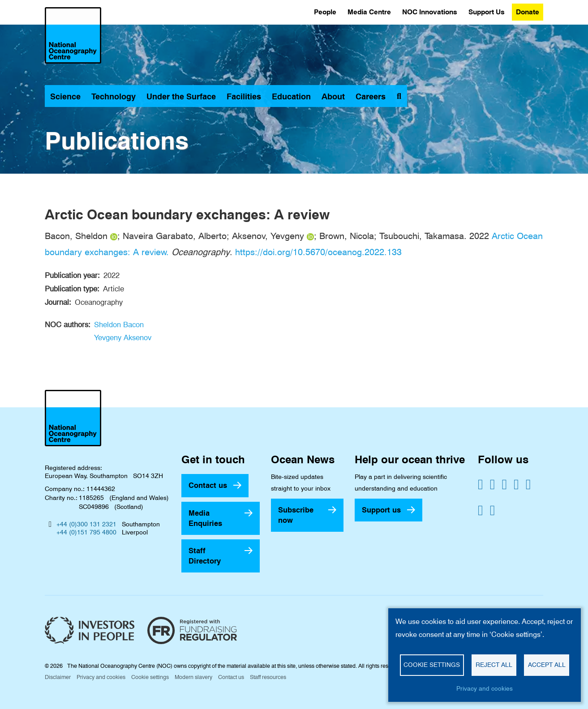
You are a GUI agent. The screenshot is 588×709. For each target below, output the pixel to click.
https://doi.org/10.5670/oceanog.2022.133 (318, 252)
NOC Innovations (430, 12)
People (325, 12)
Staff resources (268, 677)
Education (291, 96)
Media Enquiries (205, 518)
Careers (371, 96)
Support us (381, 510)
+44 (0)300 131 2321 (86, 524)
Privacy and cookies (101, 677)
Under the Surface (181, 96)
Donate (528, 12)
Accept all (547, 665)
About (333, 96)
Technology (114, 96)
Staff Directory (205, 556)
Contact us (208, 485)
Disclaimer (58, 677)
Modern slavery (193, 677)
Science (65, 96)
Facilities (244, 96)
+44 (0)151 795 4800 (86, 532)
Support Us (487, 12)
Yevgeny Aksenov (123, 337)
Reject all (494, 665)
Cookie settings (150, 677)
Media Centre (369, 12)
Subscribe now (296, 515)
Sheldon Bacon (119, 325)
